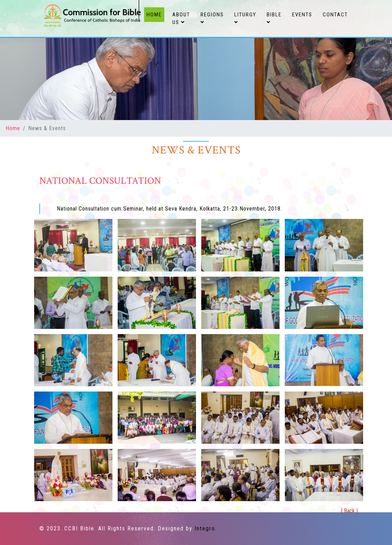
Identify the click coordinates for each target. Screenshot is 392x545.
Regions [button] (212, 18)
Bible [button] (274, 18)
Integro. (206, 528)
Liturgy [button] (245, 18)
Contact (335, 15)
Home (155, 14)
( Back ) (349, 511)
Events (302, 15)
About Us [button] (181, 19)
